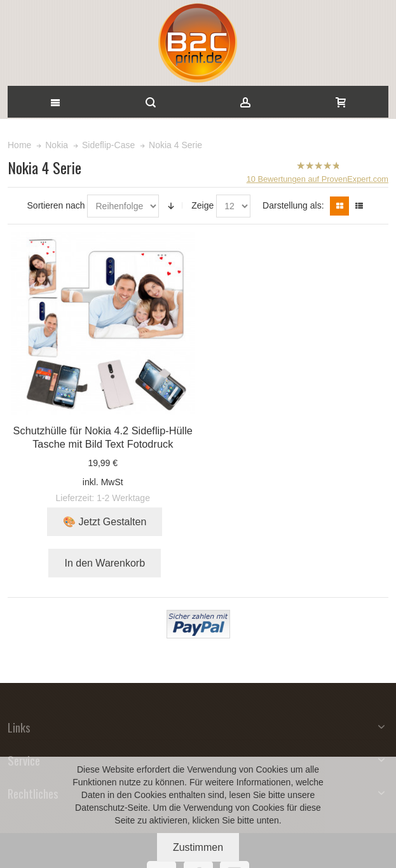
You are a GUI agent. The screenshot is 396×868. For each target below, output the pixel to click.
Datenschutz (100, 808)
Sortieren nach (56, 205)
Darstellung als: (293, 205)
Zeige (202, 205)
